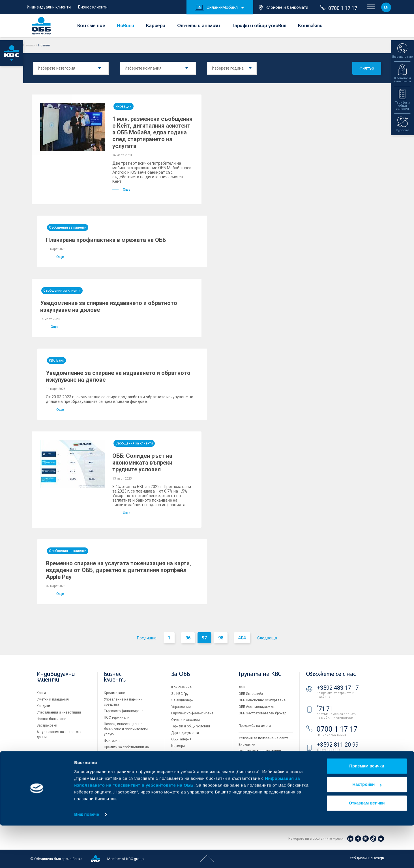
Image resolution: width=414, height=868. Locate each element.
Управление (181, 707)
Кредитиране (114, 693)
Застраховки (47, 725)
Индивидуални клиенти (49, 7)
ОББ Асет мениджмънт (257, 707)
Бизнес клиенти (93, 7)
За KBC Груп (181, 694)
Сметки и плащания (53, 699)
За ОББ (181, 674)
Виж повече (87, 857)
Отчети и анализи (199, 26)
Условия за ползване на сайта (264, 738)
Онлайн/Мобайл (216, 8)
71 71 (325, 709)
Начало (29, 45)
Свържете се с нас (331, 674)
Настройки (367, 827)
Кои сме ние (91, 26)
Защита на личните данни (260, 751)
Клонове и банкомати (284, 8)
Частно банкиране (51, 719)
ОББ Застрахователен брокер (262, 713)
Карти (41, 693)
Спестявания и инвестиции (59, 712)
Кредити (43, 706)
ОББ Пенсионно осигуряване (262, 700)
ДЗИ (242, 687)
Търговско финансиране (124, 711)
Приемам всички (367, 808)
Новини (126, 26)
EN (386, 7)
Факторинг (112, 741)
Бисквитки (247, 745)
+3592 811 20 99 (338, 745)
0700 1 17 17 (339, 8)
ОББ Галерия (181, 739)
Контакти (310, 26)
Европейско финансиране (192, 713)
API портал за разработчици (261, 764)
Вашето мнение (184, 759)
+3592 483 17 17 (338, 688)
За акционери (182, 700)
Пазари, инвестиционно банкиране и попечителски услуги (126, 729)
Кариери (156, 26)
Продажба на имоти (255, 726)
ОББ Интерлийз (251, 694)
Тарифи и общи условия (259, 26)
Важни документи (253, 758)
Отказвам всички (367, 846)
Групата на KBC (260, 674)
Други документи (185, 733)
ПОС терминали (117, 717)
